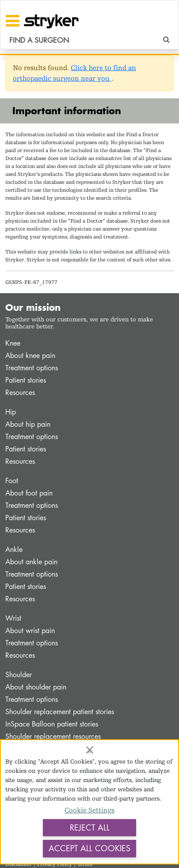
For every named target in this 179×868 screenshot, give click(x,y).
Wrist (13, 618)
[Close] (90, 750)
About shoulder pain (36, 687)
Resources (20, 393)
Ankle (14, 549)
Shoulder (19, 675)
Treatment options (32, 368)
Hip (11, 412)
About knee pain (30, 356)
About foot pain (29, 493)
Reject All (90, 827)
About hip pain (28, 424)
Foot (12, 481)
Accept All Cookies (89, 848)
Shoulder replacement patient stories (60, 712)
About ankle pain (31, 562)
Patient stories (26, 380)
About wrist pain (30, 631)
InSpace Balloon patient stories (52, 724)
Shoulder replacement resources (53, 736)
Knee (13, 343)
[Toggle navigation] (13, 21)
